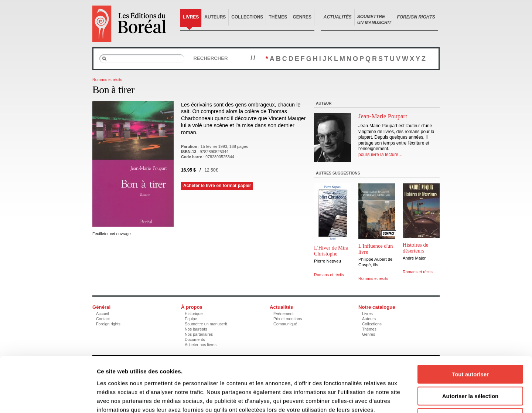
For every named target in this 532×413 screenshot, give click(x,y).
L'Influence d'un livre (376, 249)
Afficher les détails (407, 398)
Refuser (470, 366)
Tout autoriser (470, 323)
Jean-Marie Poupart (383, 116)
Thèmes (278, 17)
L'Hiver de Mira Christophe (331, 251)
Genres (302, 17)
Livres (191, 17)
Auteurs (215, 17)
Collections (247, 17)
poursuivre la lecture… (381, 155)
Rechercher (210, 58)
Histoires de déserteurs (415, 248)
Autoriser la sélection (470, 344)
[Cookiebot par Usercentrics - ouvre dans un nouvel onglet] (48, 399)
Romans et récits (107, 79)
